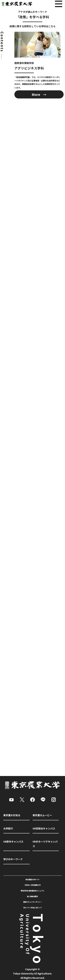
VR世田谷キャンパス (44, 828)
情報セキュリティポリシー (32, 902)
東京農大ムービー (42, 815)
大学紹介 (8, 828)
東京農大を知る (12, 815)
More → (39, 94)
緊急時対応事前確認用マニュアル (32, 891)
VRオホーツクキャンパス (45, 844)
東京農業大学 (16, 4)
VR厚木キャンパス (13, 842)
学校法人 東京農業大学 (33, 885)
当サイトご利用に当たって (33, 908)
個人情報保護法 (32, 896)
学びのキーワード (13, 859)
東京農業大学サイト (32, 879)
